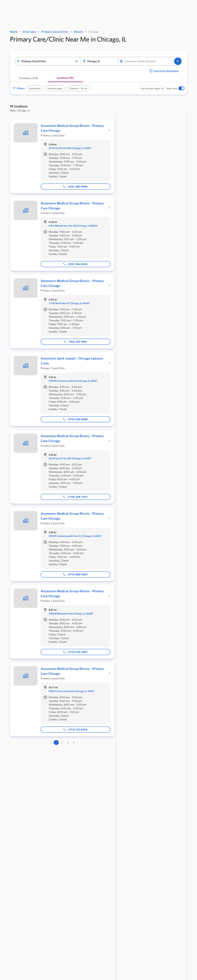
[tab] (29, 79)
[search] (178, 61)
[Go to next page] (74, 743)
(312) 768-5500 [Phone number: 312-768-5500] (75, 264)
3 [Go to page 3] (68, 743)
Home (14, 32)
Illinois (78, 32)
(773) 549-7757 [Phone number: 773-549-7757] (75, 497)
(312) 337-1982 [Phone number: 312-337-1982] (75, 342)
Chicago (93, 32)
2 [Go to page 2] (62, 743)
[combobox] (48, 61)
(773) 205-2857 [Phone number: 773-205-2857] (75, 652)
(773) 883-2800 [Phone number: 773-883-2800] (75, 574)
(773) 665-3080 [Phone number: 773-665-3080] (75, 419)
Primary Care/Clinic (55, 32)
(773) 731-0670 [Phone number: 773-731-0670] (75, 730)
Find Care (30, 32)
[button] (76, 61)
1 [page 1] (56, 743)
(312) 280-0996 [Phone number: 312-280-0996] (75, 187)
